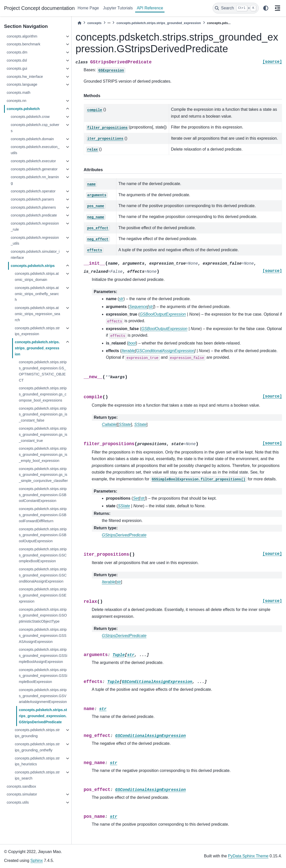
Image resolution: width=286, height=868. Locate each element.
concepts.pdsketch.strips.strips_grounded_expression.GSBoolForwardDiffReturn (43, 515)
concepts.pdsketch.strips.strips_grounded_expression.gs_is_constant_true (43, 435)
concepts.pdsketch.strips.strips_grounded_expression (37, 348)
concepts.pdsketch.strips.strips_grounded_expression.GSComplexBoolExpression (43, 555)
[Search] (236, 8)
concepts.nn (16, 101)
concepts (94, 23)
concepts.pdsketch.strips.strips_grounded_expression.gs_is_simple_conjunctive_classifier (43, 475)
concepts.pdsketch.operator (33, 191)
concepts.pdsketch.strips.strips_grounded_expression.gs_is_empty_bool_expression (43, 455)
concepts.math (18, 93)
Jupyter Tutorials (118, 8)
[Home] (79, 23)
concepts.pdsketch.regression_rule (35, 226)
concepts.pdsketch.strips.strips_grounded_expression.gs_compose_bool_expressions (43, 394)
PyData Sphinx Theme (248, 856)
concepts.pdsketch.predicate (34, 215)
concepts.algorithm (22, 36)
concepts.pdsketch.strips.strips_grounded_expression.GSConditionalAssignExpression (43, 575)
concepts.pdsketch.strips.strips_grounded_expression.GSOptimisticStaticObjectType (43, 616)
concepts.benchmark (23, 44)
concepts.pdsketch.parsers (32, 199)
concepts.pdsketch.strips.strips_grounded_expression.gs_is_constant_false (43, 414)
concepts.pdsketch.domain (32, 139)
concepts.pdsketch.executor (33, 161)
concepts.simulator (22, 794)
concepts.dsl (17, 60)
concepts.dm (17, 52)
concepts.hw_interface (25, 77)
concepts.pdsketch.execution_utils (35, 150)
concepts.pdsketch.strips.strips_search (37, 775)
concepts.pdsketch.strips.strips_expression (37, 331)
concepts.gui (17, 68)
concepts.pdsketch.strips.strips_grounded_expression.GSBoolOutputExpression (43, 535)
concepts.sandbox (21, 786)
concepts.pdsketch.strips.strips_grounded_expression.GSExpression (43, 595)
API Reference (150, 8)
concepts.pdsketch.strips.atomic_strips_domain (37, 277)
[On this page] (277, 8)
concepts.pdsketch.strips (33, 266)
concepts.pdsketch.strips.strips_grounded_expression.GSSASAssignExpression (43, 636)
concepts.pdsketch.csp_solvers (35, 128)
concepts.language (22, 84)
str (119, 582)
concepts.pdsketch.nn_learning (35, 180)
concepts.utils (18, 802)
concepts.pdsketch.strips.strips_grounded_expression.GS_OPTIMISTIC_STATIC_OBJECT (43, 371)
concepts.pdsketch (23, 109)
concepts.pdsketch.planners (33, 207)
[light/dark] (266, 8)
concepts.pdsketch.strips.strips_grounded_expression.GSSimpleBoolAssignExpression (43, 656)
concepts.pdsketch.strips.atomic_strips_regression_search (37, 314)
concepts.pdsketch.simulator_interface (35, 255)
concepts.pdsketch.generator (34, 169)
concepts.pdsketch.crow (30, 117)
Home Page (88, 8)
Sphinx (37, 861)
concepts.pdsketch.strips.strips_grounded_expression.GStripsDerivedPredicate (43, 716)
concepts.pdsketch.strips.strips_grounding (37, 733)
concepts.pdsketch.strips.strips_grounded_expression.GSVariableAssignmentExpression (43, 696)
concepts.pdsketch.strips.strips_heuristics (37, 761)
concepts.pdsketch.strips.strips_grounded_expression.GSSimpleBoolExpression (43, 676)
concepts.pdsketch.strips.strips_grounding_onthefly (37, 747)
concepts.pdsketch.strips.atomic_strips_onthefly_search (37, 294)
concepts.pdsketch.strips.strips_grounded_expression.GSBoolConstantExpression (43, 495)
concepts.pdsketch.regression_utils (35, 241)
